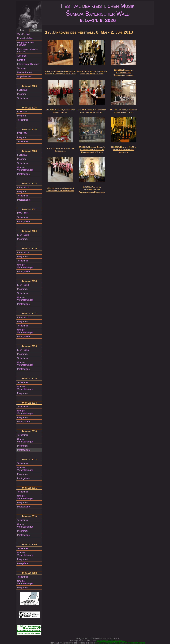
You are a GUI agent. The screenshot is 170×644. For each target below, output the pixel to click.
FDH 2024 (22, 133)
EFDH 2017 (23, 317)
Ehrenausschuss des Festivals (28, 50)
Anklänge (22, 56)
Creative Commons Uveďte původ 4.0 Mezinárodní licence (120, 643)
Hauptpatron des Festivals (26, 44)
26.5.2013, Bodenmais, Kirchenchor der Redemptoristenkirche (123, 72)
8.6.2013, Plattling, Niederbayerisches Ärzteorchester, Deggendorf (92, 189)
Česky (23, 30)
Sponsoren (23, 68)
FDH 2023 (22, 155)
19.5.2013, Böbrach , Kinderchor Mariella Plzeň (60, 111)
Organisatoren (24, 76)
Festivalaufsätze (25, 38)
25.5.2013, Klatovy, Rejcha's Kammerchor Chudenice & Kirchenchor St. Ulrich (92, 150)
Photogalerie (24, 174)
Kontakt (21, 60)
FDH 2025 (22, 112)
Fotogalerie (23, 563)
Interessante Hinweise (28, 64)
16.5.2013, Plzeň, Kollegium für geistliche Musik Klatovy (92, 111)
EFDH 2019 (23, 252)
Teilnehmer (23, 98)
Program (22, 94)
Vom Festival (24, 34)
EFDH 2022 (23, 187)
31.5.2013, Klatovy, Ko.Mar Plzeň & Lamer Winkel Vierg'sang (123, 150)
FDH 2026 (22, 90)
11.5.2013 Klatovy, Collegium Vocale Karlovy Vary (123, 111)
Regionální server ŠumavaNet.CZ (111, 641)
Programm (22, 239)
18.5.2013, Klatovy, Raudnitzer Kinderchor (60, 150)
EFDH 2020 (23, 235)
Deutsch (36, 30)
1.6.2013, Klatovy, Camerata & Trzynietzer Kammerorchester (60, 189)
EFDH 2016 (23, 350)
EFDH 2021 (23, 213)
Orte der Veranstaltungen (25, 169)
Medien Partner (25, 72)
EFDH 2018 (23, 285)
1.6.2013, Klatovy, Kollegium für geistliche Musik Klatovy (92, 72)
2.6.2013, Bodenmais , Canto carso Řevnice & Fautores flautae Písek (60, 72)
